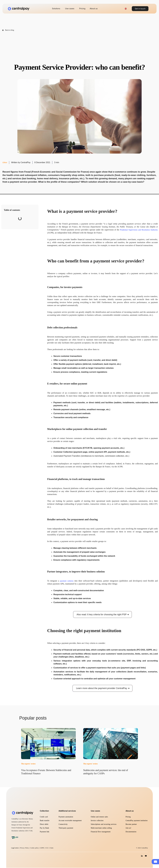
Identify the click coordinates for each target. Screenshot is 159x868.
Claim (51, 848)
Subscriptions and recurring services (104, 825)
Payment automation (66, 817)
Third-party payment (66, 828)
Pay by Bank (44, 828)
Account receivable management (70, 821)
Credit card (44, 817)
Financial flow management (101, 832)
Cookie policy (34, 848)
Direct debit (44, 825)
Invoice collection (97, 821)
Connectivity (63, 825)
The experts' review (28, 764)
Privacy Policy (24, 848)
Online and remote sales (99, 817)
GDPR (42, 848)
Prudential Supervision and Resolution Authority (138, 230)
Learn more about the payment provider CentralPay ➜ (103, 688)
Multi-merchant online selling (101, 828)
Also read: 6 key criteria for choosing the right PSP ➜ (103, 615)
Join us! (128, 828)
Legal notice (15, 848)
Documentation (131, 832)
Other (5, 162)
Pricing (128, 817)
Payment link (45, 832)
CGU (47, 848)
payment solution (67, 581)
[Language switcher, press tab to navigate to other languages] (126, 9)
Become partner (131, 825)
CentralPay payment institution (137, 821)
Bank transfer (45, 821)
